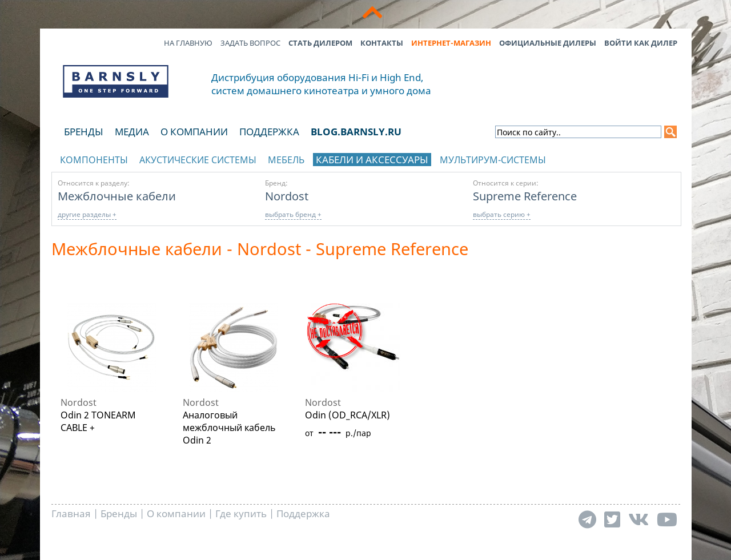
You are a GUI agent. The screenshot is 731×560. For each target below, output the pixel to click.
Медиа (132, 132)
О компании (194, 132)
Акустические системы (198, 160)
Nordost (287, 196)
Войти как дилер (641, 43)
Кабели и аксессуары (372, 160)
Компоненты (94, 160)
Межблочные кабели (117, 196)
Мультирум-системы (493, 160)
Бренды (84, 132)
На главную (188, 43)
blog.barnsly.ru (356, 132)
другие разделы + (87, 214)
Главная (71, 513)
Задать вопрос (250, 43)
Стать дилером (320, 43)
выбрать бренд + (293, 214)
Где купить (241, 513)
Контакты (382, 43)
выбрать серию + (502, 214)
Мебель (286, 160)
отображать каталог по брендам (609, 158)
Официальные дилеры (548, 43)
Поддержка (269, 132)
